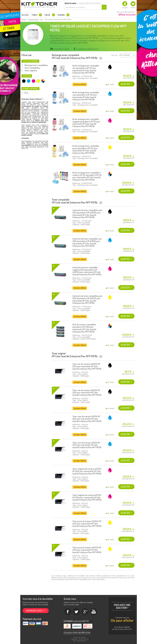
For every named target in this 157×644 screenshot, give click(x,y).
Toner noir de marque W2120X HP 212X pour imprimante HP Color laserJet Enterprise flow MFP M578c (87, 393)
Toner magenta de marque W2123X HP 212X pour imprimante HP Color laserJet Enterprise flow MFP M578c (87, 497)
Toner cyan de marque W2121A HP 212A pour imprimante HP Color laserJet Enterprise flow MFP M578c (87, 419)
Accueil (25, 15)
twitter (77, 612)
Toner (35, 15)
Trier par (114, 55)
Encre (48, 15)
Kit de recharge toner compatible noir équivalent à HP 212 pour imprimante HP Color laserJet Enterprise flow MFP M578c (86, 69)
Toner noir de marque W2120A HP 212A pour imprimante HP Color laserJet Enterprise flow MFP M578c (87, 366)
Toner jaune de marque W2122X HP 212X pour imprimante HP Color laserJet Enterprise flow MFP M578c (87, 550)
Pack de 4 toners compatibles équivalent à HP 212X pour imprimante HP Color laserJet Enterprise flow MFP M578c (84, 328)
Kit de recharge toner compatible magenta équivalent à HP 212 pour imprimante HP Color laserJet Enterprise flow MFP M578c (86, 123)
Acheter (125, 84)
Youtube (94, 612)
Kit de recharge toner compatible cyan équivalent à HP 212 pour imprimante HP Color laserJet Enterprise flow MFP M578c (86, 96)
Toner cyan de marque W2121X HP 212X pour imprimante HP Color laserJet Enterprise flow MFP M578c (87, 445)
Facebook (68, 612)
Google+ (85, 612)
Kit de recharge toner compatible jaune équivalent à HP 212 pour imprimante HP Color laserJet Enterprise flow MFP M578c (86, 149)
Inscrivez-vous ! (34, 611)
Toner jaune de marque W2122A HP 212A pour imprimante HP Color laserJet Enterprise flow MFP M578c (87, 524)
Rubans (61, 15)
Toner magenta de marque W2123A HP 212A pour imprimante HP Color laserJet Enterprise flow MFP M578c (87, 471)
